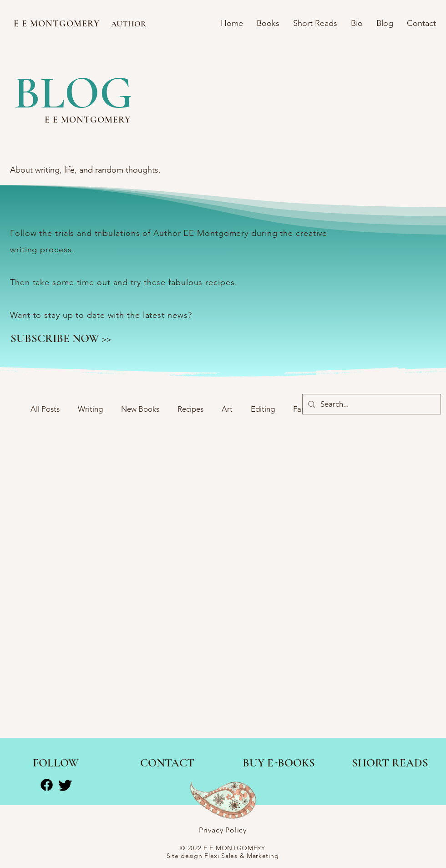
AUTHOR (129, 24)
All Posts (45, 409)
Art (227, 409)
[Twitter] (65, 785)
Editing (263, 409)
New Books (140, 409)
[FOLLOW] (56, 763)
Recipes (190, 409)
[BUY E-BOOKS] (279, 763)
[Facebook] (47, 785)
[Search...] (371, 404)
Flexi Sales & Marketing (241, 856)
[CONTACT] (167, 763)
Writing (90, 409)
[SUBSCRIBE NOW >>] (61, 338)
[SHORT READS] (390, 763)
